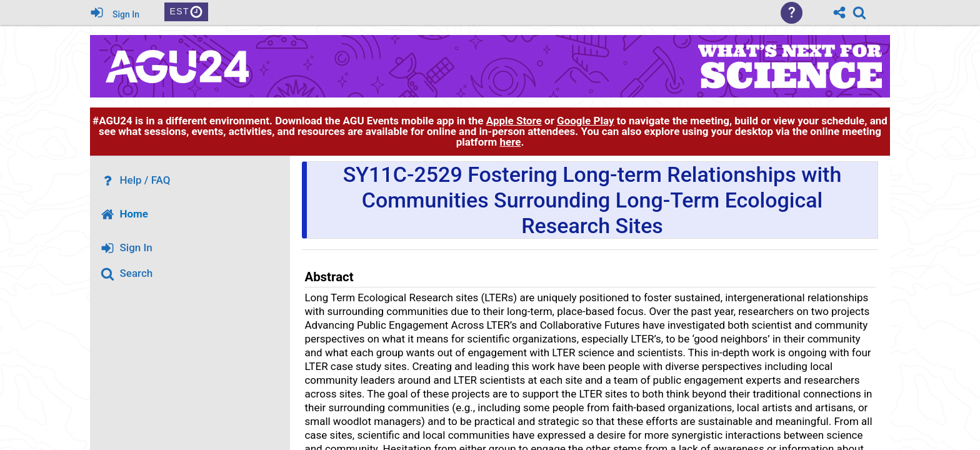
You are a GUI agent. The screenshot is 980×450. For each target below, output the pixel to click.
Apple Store (514, 121)
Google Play (585, 121)
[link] (859, 12)
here (510, 142)
